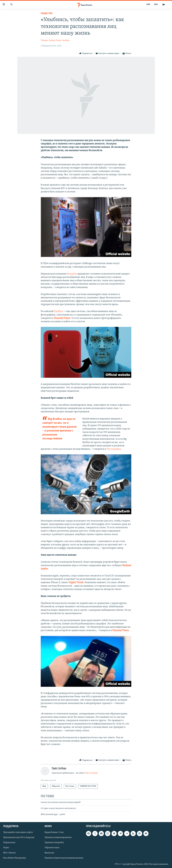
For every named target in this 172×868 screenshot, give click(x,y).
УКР (148, 5)
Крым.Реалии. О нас (54, 832)
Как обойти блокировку (15, 858)
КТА (156, 5)
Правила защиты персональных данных (64, 858)
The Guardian (114, 449)
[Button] (86, 54)
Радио (6, 848)
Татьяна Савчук (48, 40)
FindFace (59, 311)
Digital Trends (76, 582)
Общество (47, 13)
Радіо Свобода (63, 40)
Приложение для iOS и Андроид (19, 837)
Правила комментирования (58, 837)
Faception (72, 274)
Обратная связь (52, 848)
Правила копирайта (54, 843)
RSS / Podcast (9, 853)
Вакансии (49, 853)
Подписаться (9, 843)
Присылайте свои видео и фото (18, 832)
